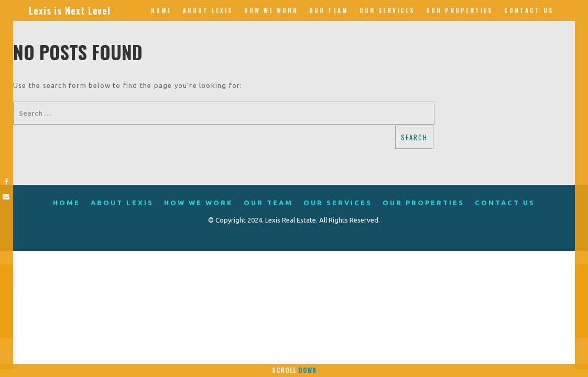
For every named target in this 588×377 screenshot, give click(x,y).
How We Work (271, 10)
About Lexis (208, 10)
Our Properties (459, 10)
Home (161, 10)
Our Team (329, 10)
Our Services (387, 10)
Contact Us (529, 10)
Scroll (294, 370)
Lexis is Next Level (70, 10)
